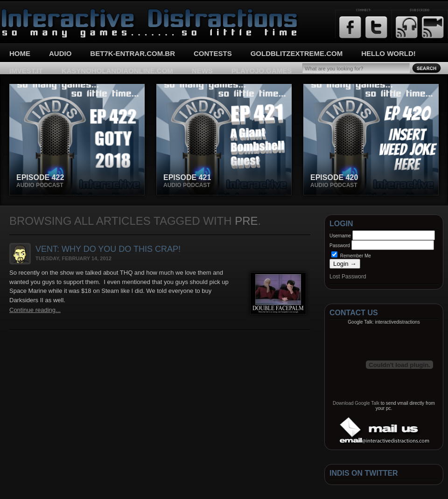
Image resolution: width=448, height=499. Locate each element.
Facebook (350, 27)
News (202, 71)
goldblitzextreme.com (297, 53)
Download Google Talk (356, 403)
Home (20, 53)
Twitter (376, 27)
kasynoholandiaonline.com (117, 71)
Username (340, 236)
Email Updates (433, 27)
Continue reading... (35, 310)
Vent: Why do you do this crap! (108, 249)
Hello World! (388, 53)
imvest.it (26, 71)
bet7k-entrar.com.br (133, 53)
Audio (60, 53)
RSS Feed (407, 27)
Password (340, 246)
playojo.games (262, 71)
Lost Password (348, 277)
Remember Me (351, 256)
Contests (213, 53)
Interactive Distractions (35, 12)
